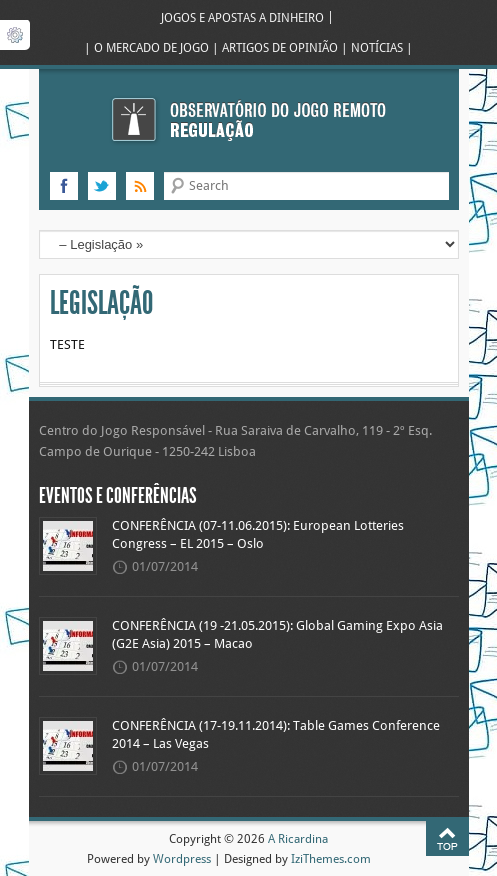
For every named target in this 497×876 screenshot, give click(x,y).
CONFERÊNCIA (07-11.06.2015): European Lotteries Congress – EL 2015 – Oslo (258, 535)
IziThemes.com (331, 858)
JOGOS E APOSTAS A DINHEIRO (242, 17)
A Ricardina (298, 838)
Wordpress (182, 858)
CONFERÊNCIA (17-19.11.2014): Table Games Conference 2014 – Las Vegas (276, 735)
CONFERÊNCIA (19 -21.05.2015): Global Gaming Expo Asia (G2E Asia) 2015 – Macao (277, 635)
